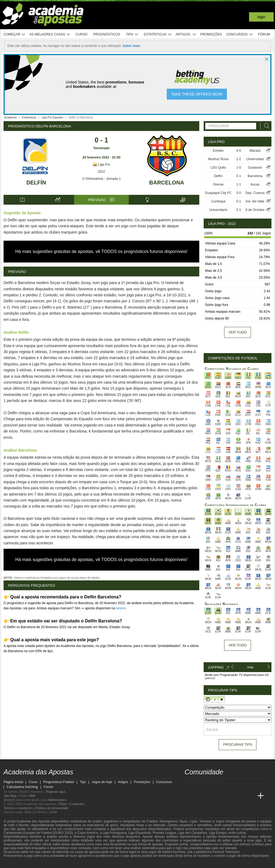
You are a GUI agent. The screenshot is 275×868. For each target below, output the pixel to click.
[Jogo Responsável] (79, 863)
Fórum (264, 34)
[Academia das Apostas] (189, 796)
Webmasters (57, 800)
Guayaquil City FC (218, 193)
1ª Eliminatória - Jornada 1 (101, 179)
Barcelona (167, 183)
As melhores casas (50, 35)
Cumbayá (218, 201)
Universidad (255, 159)
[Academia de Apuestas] (220, 796)
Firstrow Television (226, 852)
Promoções (211, 34)
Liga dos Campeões (193, 833)
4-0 (239, 151)
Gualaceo (255, 168)
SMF (32, 796)
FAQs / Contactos (71, 804)
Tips (132, 35)
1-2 (239, 159)
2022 (102, 172)
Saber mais (131, 46)
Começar (15, 35)
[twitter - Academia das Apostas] (199, 785)
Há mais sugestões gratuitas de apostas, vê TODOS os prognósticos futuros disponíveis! (101, 251)
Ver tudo (238, 332)
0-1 (239, 176)
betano (121, 608)
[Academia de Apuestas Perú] (250, 796)
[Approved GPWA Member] (39, 863)
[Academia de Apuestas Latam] (230, 796)
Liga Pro (101, 165)
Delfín (36, 183)
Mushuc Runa (218, 159)
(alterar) (210, 678)
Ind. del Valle (255, 201)
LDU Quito (218, 168)
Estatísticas (158, 35)
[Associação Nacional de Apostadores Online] (55, 863)
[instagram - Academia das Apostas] (230, 785)
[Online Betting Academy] (210, 796)
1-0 (239, 168)
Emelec (218, 151)
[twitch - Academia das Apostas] (189, 785)
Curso (82, 34)
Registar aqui (56, 792)
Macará (255, 151)
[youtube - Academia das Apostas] (210, 785)
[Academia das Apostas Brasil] (199, 796)
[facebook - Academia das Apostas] (220, 785)
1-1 (239, 184)
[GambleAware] (17, 863)
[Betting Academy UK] (240, 796)
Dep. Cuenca (255, 193)
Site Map (10, 796)
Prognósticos (107, 34)
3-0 (239, 193)
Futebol (152, 821)
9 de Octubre (255, 210)
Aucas (255, 184)
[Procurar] (265, 126)
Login (261, 17)
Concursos (240, 35)
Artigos (186, 35)
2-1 (239, 210)
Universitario (218, 210)
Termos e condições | (20, 808)
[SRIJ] (98, 863)
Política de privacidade (52, 808)
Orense (218, 184)
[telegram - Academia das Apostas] (240, 785)
